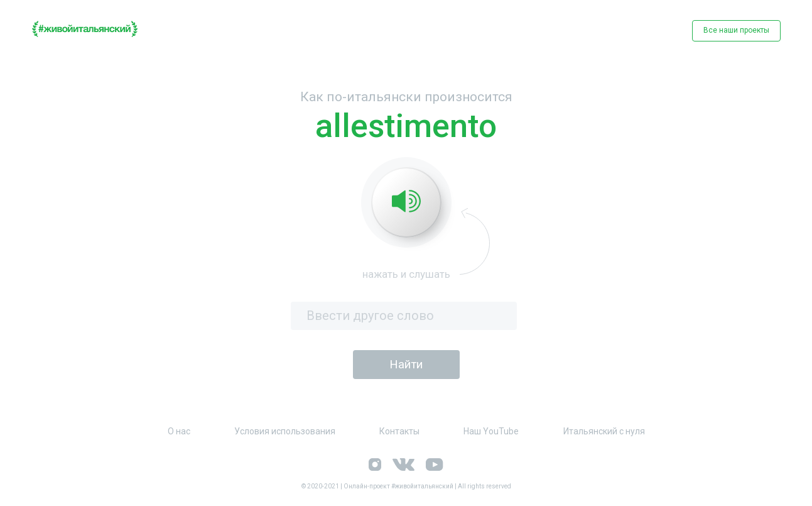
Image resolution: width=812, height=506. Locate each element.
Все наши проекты (736, 30)
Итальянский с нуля (604, 431)
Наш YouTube (491, 431)
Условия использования (285, 431)
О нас (179, 431)
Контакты (399, 431)
